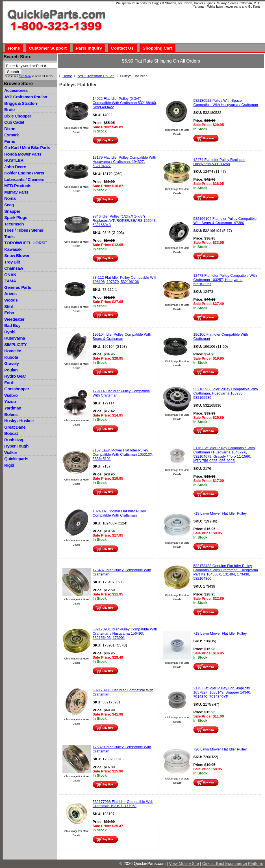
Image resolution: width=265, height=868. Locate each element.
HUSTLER (14, 160)
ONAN (10, 275)
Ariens (10, 294)
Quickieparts (16, 459)
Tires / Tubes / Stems (24, 230)
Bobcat (11, 433)
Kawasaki (13, 249)
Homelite (13, 351)
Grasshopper (17, 389)
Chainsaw (14, 268)
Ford (9, 383)
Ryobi (10, 332)
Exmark (11, 135)
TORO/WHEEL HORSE (26, 243)
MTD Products (18, 186)
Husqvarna (15, 338)
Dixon (10, 129)
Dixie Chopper (18, 116)
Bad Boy (12, 325)
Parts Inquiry (89, 48)
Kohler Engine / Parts (24, 173)
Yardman (13, 408)
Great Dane (15, 427)
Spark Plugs (16, 217)
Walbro (11, 395)
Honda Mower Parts (23, 154)
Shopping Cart (158, 48)
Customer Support (48, 48)
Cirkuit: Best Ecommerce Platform (233, 863)
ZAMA (10, 281)
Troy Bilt (12, 262)
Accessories (16, 90)
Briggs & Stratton (20, 103)
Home (14, 48)
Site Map (25, 76)
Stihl (8, 306)
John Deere (15, 167)
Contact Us (122, 48)
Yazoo (10, 401)
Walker (11, 452)
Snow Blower (17, 255)
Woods (11, 300)
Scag (9, 205)
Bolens (11, 414)
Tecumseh (14, 224)
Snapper (12, 211)
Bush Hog (14, 440)
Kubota (11, 357)
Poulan (11, 370)
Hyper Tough (16, 446)
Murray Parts (16, 192)
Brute (9, 109)
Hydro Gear (15, 376)
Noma (10, 198)
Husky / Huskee (19, 421)
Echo (9, 313)
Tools (9, 237)
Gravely (11, 363)
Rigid (9, 465)
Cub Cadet (14, 122)
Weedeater (14, 319)
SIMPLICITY (15, 345)
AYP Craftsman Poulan (26, 97)
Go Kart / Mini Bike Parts (27, 148)
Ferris (10, 141)
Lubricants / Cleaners (24, 179)
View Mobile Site (184, 863)
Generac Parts (18, 287)
